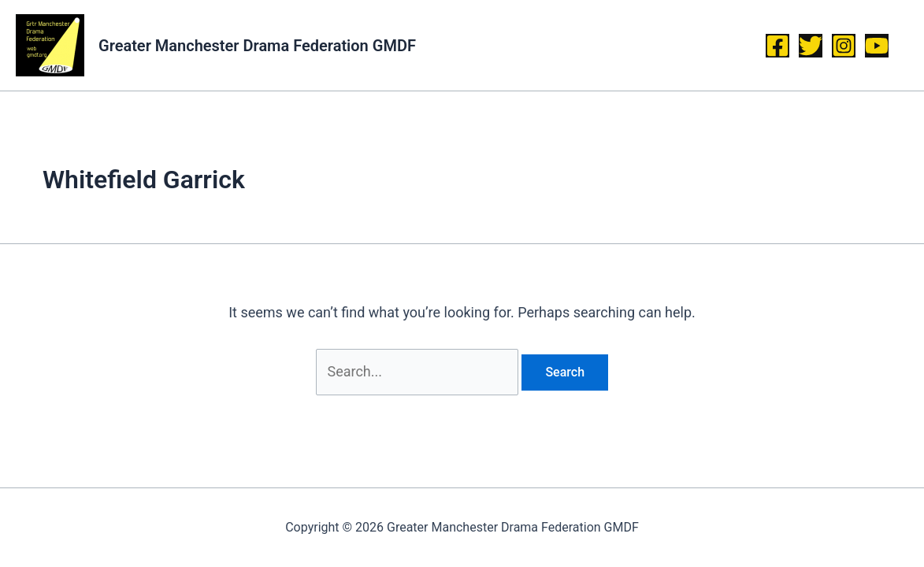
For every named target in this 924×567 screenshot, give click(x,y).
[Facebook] (777, 46)
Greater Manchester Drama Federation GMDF (257, 46)
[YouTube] (877, 46)
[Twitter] (811, 46)
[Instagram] (844, 46)
